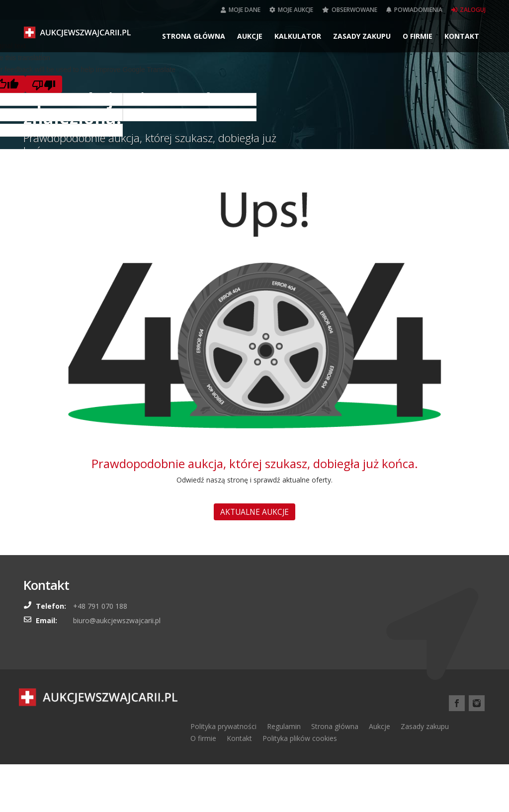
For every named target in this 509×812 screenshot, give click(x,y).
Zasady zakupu (362, 36)
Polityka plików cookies (300, 738)
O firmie (418, 36)
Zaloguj (468, 10)
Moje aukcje (291, 10)
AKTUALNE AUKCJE (254, 512)
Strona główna (194, 36)
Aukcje (250, 36)
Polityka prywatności (223, 726)
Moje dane (241, 10)
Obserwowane (350, 10)
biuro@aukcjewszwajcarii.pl (117, 620)
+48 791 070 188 (100, 606)
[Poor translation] (44, 84)
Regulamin (284, 726)
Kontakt (462, 36)
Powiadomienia (414, 10)
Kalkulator (298, 36)
